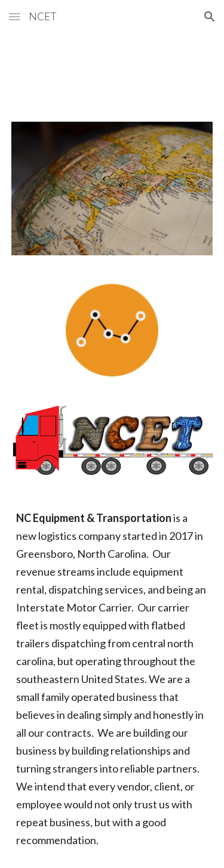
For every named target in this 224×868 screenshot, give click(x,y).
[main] (112, 679)
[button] (14, 16)
